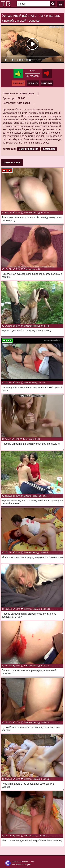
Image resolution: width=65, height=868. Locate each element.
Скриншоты (33, 83)
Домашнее (49, 149)
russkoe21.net (28, 862)
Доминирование (29, 149)
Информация (18, 83)
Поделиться (47, 83)
